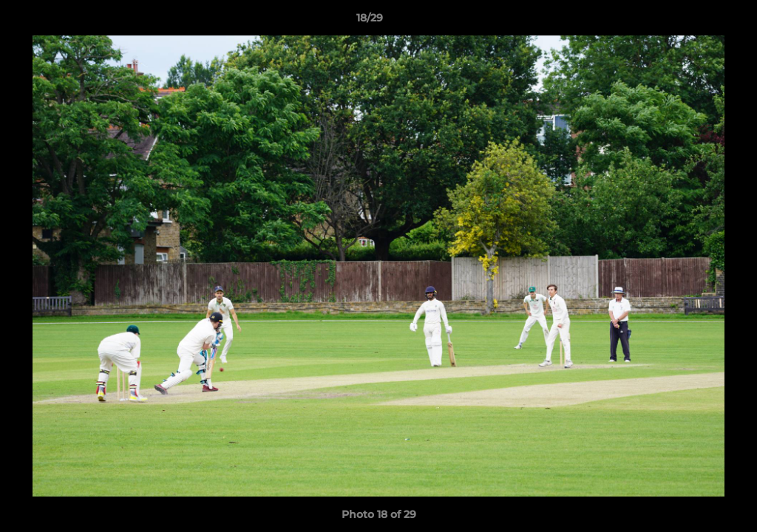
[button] (695, 21)
